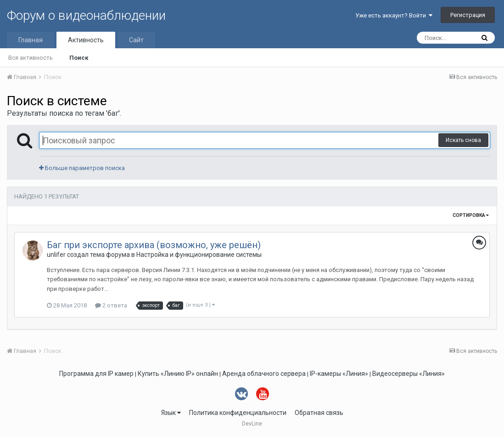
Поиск (79, 58)
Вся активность (31, 58)
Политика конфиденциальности (238, 413)
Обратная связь (319, 413)
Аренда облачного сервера (264, 374)
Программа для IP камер (96, 374)
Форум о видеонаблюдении (86, 15)
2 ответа (111, 305)
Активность (86, 40)
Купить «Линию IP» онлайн (178, 374)
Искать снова (463, 140)
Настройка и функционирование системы (199, 255)
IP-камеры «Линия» (339, 374)
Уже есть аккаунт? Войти (394, 15)
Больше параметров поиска (82, 168)
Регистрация (468, 15)
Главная (31, 40)
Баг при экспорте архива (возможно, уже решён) (154, 245)
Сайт (136, 40)
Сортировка (471, 215)
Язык (171, 413)
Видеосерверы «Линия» (409, 374)
